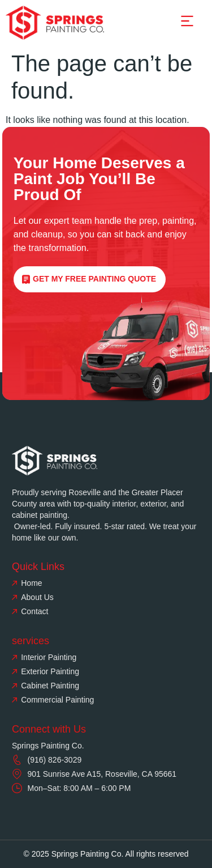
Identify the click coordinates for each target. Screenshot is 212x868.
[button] (187, 22)
